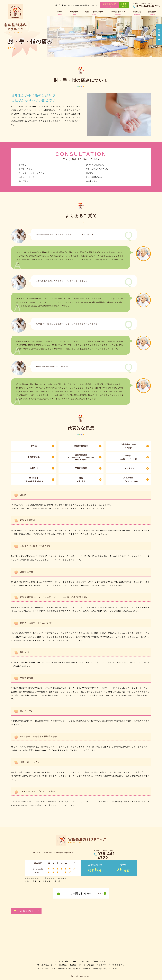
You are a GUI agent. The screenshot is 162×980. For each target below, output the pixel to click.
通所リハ (77, 969)
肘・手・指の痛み (59, 965)
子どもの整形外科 (117, 965)
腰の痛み (73, 965)
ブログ (122, 969)
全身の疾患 (102, 965)
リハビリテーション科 (61, 969)
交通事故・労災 (100, 969)
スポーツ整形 (43, 969)
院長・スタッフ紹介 (81, 961)
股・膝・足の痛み (87, 965)
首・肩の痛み (43, 965)
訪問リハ (87, 969)
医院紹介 (66, 961)
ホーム (57, 961)
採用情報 (113, 969)
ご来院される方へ (100, 961)
